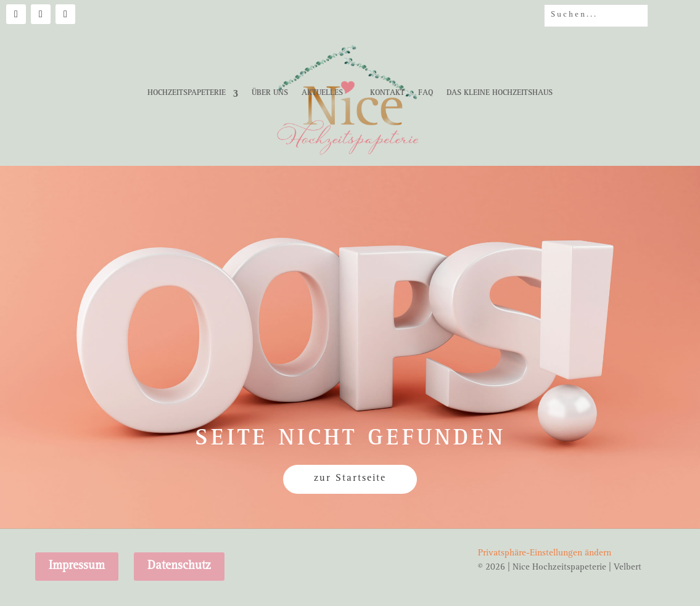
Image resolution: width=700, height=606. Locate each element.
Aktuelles (322, 93)
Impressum (77, 567)
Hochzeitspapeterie (187, 93)
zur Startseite (350, 479)
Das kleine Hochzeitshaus (500, 93)
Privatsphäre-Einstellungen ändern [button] (545, 554)
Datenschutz (179, 567)
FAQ (426, 93)
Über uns (270, 93)
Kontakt (387, 93)
